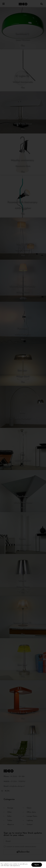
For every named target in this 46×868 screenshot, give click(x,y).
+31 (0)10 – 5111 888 (17, 777)
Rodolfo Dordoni (23, 250)
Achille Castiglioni (23, 208)
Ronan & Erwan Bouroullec (23, 713)
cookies (15, 864)
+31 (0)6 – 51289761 (18, 781)
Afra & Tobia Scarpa (23, 124)
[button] (42, 4)
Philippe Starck (23, 292)
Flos (23, 45)
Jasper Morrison (23, 40)
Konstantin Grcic (23, 166)
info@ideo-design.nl (17, 786)
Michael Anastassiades (23, 82)
